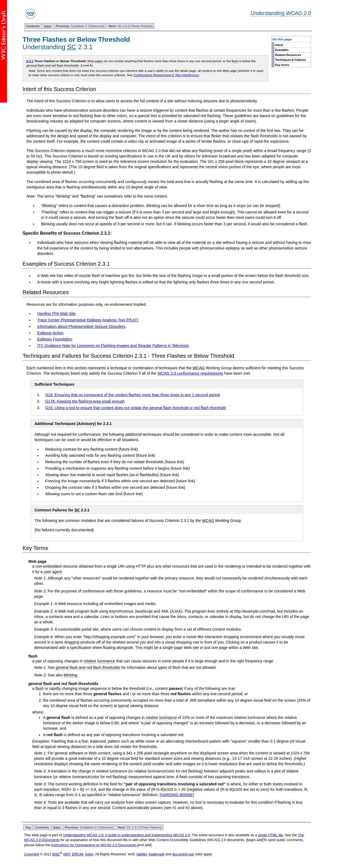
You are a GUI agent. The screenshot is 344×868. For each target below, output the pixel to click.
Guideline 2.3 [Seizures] (80, 26)
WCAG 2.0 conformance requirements (190, 373)
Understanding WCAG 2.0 (281, 13)
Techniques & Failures (291, 60)
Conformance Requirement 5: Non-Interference (166, 75)
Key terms (282, 65)
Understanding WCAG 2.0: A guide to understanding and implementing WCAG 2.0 (126, 835)
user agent (53, 572)
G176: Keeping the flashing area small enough (85, 401)
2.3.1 (30, 61)
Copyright (32, 854)
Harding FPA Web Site (56, 314)
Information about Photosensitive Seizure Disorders (81, 326)
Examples (282, 50)
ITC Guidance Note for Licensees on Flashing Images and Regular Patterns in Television (113, 346)
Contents (33, 26)
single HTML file (270, 835)
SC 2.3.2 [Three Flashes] (131, 26)
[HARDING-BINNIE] (177, 795)
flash (235, 61)
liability (142, 854)
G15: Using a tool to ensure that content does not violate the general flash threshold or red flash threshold (135, 408)
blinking (71, 675)
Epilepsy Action (50, 333)
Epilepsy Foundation (55, 339)
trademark (157, 854)
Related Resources (288, 55)
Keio (89, 854)
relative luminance (99, 661)
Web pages (95, 61)
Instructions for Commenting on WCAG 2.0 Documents (94, 845)
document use (183, 854)
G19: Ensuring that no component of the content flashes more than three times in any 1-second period (132, 395)
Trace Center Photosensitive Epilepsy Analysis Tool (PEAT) (88, 320)
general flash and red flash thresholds (53, 65)
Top (28, 827)
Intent (279, 45)
